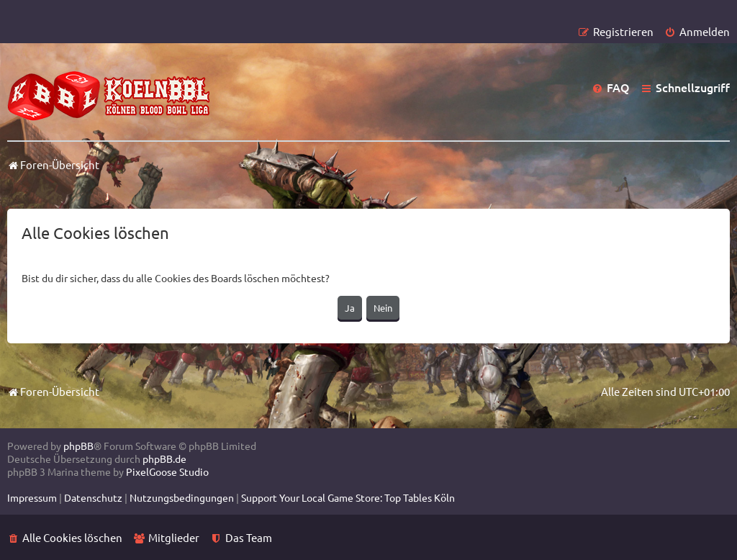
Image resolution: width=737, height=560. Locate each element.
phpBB (78, 446)
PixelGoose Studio (167, 471)
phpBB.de (164, 459)
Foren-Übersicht (53, 391)
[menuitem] (697, 31)
